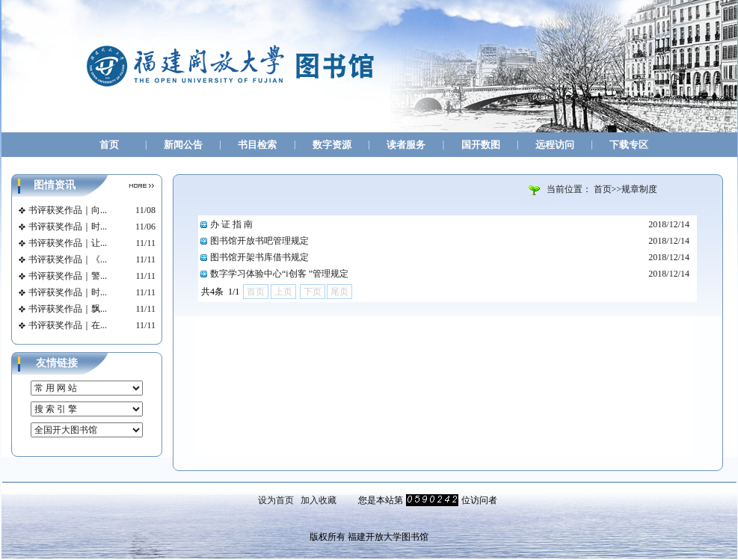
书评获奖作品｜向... (68, 210)
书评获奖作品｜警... (68, 276)
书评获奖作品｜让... (68, 243)
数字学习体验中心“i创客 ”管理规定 (279, 274)
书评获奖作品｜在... (68, 325)
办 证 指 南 (231, 224)
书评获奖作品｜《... (68, 259)
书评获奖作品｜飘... (68, 309)
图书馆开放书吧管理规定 (259, 241)
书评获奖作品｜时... (68, 227)
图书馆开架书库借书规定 (259, 257)
